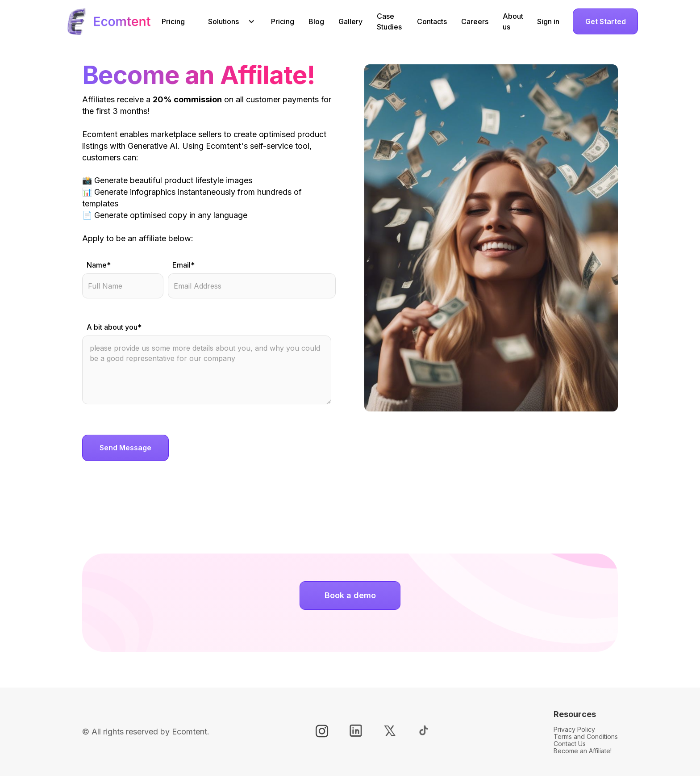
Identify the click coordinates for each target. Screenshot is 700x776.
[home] (108, 21)
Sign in (548, 21)
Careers (475, 21)
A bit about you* (114, 327)
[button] (228, 21)
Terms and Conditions (586, 736)
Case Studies (389, 21)
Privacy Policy (574, 729)
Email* (183, 265)
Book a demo (350, 595)
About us (513, 21)
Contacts (432, 21)
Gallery (350, 21)
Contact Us (570, 744)
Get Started (606, 21)
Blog (316, 21)
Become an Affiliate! (583, 751)
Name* (99, 265)
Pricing (173, 21)
